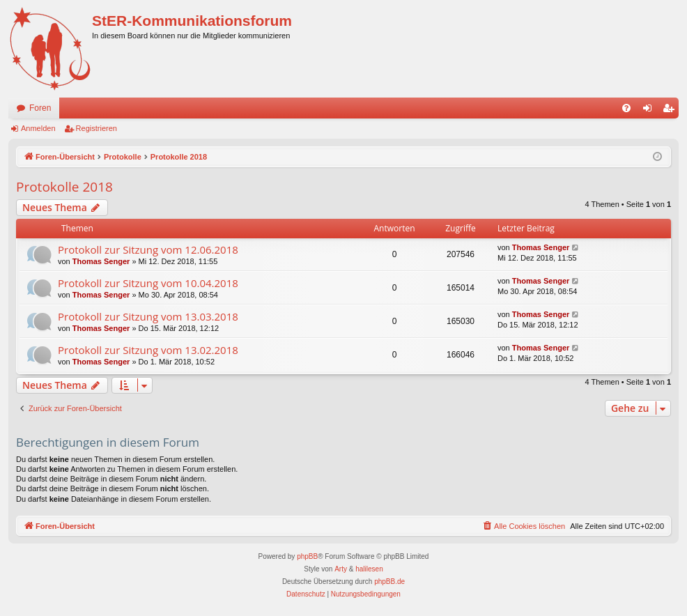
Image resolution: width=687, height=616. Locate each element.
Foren (40, 108)
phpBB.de (389, 582)
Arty (341, 569)
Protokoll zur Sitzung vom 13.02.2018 (148, 350)
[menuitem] (626, 108)
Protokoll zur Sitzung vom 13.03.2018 (148, 316)
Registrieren (97, 128)
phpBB (307, 556)
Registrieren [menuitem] (671, 111)
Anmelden (38, 128)
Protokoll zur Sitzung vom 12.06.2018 (148, 249)
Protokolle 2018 (64, 187)
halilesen (369, 569)
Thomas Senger (101, 261)
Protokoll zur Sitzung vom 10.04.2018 (148, 283)
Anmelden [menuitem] (650, 111)
